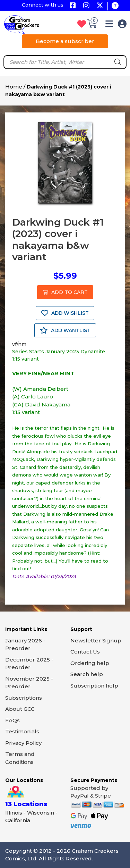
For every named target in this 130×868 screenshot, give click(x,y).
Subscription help (94, 686)
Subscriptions (24, 698)
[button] (109, 25)
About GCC (20, 709)
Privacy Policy (23, 743)
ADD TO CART (65, 292)
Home (14, 87)
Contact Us (85, 652)
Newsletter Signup (96, 641)
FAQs (12, 720)
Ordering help (90, 663)
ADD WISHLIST (65, 313)
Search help (87, 674)
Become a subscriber (65, 41)
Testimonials (22, 731)
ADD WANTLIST (65, 330)
